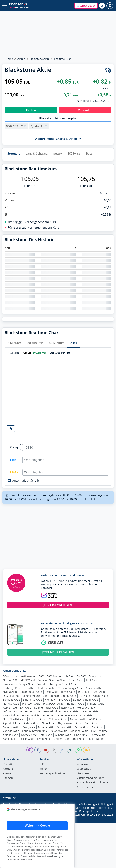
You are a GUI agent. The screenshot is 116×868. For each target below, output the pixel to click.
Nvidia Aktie (10, 692)
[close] (69, 809)
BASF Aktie (99, 692)
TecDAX (81, 676)
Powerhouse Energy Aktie (18, 684)
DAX (41, 676)
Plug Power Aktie (53, 704)
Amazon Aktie (94, 688)
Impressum (83, 764)
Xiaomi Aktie (65, 727)
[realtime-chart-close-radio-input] (65, 448)
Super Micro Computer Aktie (60, 715)
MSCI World (28, 680)
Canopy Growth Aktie (35, 731)
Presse (7, 774)
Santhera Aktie (46, 688)
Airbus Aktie (31, 723)
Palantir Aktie (78, 719)
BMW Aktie (48, 723)
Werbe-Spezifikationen (53, 774)
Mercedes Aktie (86, 708)
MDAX (70, 676)
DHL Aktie (84, 692)
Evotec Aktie (98, 735)
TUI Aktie (84, 696)
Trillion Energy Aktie (71, 688)
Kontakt (8, 764)
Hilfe (42, 764)
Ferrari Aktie (32, 711)
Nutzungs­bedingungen (90, 778)
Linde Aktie (81, 735)
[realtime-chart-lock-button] (11, 429)
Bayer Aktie (68, 692)
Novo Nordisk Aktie (14, 719)
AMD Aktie (96, 719)
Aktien (21, 59)
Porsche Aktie (11, 727)
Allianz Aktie (100, 696)
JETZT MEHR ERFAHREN (58, 652)
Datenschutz (84, 769)
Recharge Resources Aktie (19, 688)
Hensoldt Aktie (52, 711)
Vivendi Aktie (11, 715)
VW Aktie (50, 700)
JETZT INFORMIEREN (58, 605)
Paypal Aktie (71, 711)
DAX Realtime (55, 676)
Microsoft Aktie (31, 704)
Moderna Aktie (31, 715)
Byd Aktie (64, 700)
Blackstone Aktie (40, 59)
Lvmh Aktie (44, 739)
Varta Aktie (82, 727)
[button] (86, 6)
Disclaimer (83, 774)
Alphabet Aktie (12, 723)
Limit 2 (14, 472)
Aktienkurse (28, 676)
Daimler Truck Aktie (46, 708)
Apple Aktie (10, 708)
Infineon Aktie (37, 719)
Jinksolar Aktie (96, 704)
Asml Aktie (9, 739)
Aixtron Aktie (26, 739)
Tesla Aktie (52, 692)
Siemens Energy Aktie (63, 696)
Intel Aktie (46, 735)
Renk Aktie (67, 708)
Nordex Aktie (29, 735)
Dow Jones (95, 676)
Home (9, 59)
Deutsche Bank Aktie (86, 700)
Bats (89, 153)
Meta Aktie (91, 723)
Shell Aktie (78, 739)
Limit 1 (14, 460)
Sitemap (8, 778)
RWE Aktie (86, 715)
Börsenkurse (11, 676)
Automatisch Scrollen (27, 481)
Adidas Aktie (10, 735)
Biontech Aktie (75, 704)
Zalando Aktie (59, 731)
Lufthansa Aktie (33, 700)
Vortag (14, 447)
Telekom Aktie (90, 711)
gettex (58, 153)
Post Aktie (92, 680)
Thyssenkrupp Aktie (70, 723)
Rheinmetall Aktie (31, 692)
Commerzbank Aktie (35, 696)
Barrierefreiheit (86, 787)
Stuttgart (14, 153)
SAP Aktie (25, 708)
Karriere (8, 769)
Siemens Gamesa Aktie (52, 680)
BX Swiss (74, 153)
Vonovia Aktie (11, 731)
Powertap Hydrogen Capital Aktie (57, 684)
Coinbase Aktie (58, 719)
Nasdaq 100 (10, 680)
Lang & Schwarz (37, 153)
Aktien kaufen (96, 739)
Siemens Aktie (11, 700)
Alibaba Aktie (63, 735)
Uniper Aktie (61, 739)
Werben (44, 769)
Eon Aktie (97, 727)
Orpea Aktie (76, 680)
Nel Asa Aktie (11, 704)
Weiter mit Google (37, 826)
